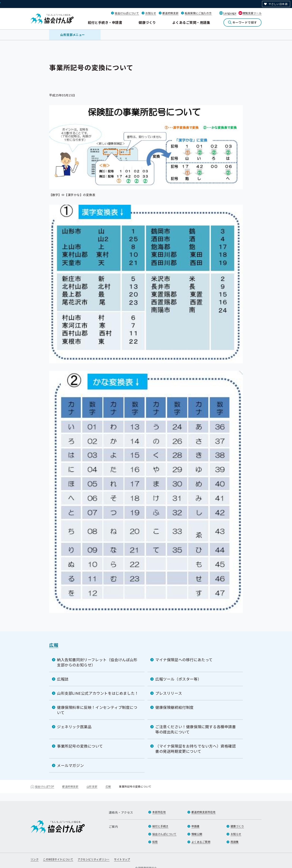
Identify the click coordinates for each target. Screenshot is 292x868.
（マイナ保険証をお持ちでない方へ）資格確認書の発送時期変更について (196, 749)
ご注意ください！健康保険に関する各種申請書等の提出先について (196, 729)
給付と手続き (160, 826)
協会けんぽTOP (45, 786)
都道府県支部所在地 (204, 812)
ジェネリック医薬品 (74, 727)
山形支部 (92, 786)
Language (230, 13)
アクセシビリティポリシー (94, 859)
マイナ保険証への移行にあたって (184, 660)
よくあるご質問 (201, 842)
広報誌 (63, 679)
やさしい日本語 (278, 4)
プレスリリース (169, 693)
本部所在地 (159, 812)
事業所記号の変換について (80, 746)
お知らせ (151, 13)
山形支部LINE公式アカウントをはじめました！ (98, 693)
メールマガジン (70, 765)
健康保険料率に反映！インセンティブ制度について (97, 710)
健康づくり (147, 22)
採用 (155, 842)
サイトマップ (122, 859)
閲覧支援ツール (252, 13)
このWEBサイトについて (58, 859)
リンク (35, 859)
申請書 (195, 826)
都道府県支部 (170, 13)
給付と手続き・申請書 (105, 22)
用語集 (235, 842)
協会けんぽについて (127, 13)
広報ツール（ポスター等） (178, 679)
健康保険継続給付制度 (174, 707)
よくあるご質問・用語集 (191, 22)
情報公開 (197, 834)
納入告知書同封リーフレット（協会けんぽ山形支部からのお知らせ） (97, 662)
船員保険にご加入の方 (198, 13)
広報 (54, 645)
